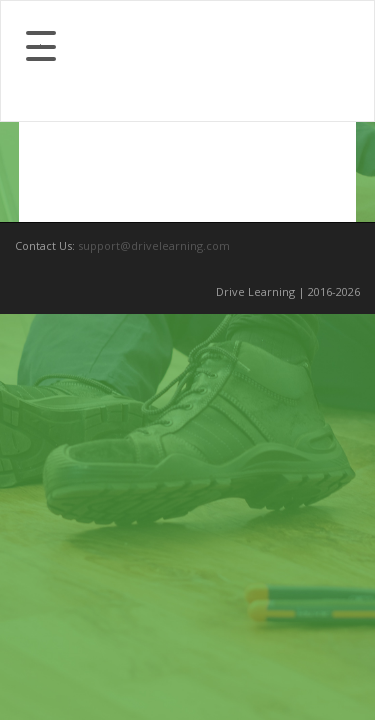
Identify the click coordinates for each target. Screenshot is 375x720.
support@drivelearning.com (154, 245)
